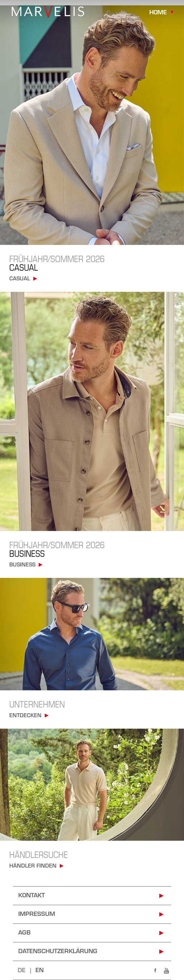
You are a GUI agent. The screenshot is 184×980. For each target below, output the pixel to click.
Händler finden (33, 866)
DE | (26, 971)
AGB (24, 933)
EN (40, 971)
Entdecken (25, 716)
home (158, 13)
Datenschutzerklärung (58, 952)
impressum (37, 914)
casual (20, 279)
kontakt (32, 896)
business (22, 565)
